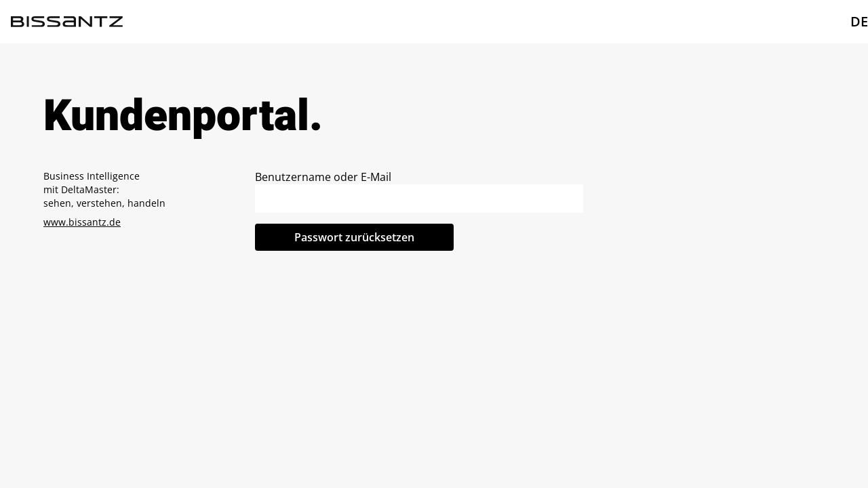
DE (859, 21)
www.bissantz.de (82, 222)
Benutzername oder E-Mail (323, 177)
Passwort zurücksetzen (354, 237)
